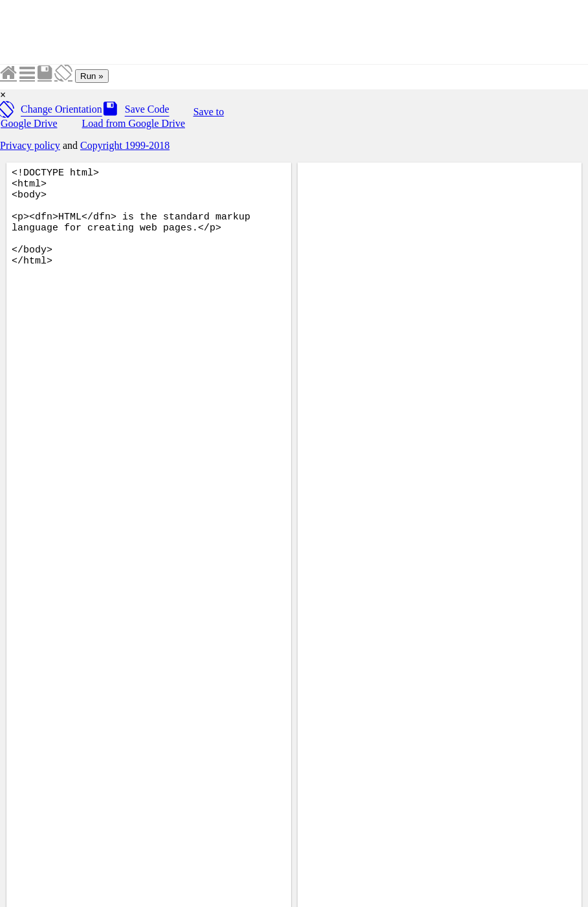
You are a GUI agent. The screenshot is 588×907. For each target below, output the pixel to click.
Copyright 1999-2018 (125, 145)
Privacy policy (30, 145)
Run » (92, 76)
